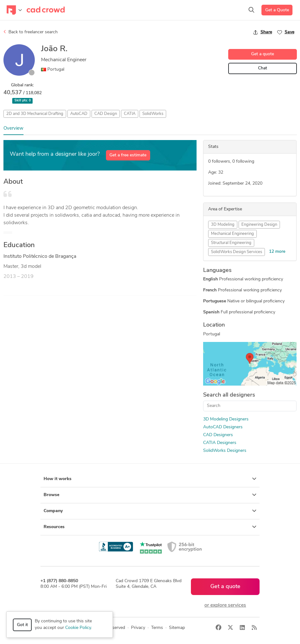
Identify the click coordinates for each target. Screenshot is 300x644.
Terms (157, 628)
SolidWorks (153, 114)
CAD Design (106, 114)
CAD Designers (218, 435)
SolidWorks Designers (225, 451)
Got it (22, 625)
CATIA (130, 114)
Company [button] (150, 511)
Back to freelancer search (31, 32)
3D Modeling (223, 225)
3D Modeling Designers (226, 419)
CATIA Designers (220, 443)
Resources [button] (150, 527)
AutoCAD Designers (223, 427)
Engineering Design (259, 225)
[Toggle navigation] (14, 10)
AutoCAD (79, 114)
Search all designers (229, 395)
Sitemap (177, 628)
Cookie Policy (78, 628)
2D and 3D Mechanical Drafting (35, 114)
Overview (13, 129)
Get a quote (263, 54)
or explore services (225, 605)
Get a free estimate (128, 155)
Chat (263, 68)
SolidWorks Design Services (237, 252)
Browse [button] (150, 495)
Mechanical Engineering (232, 234)
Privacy (138, 628)
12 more (277, 252)
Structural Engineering (231, 243)
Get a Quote (277, 10)
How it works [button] (150, 479)
